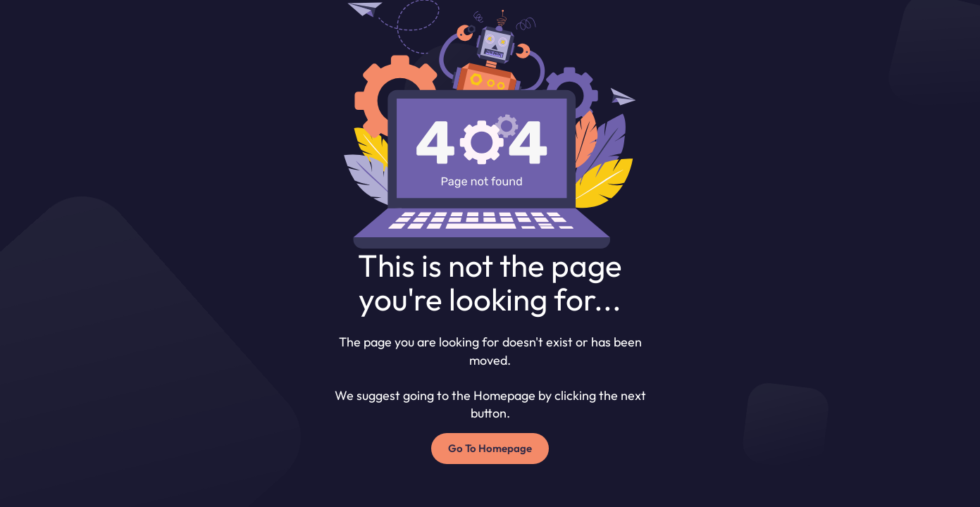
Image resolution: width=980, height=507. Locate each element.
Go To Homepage (490, 448)
